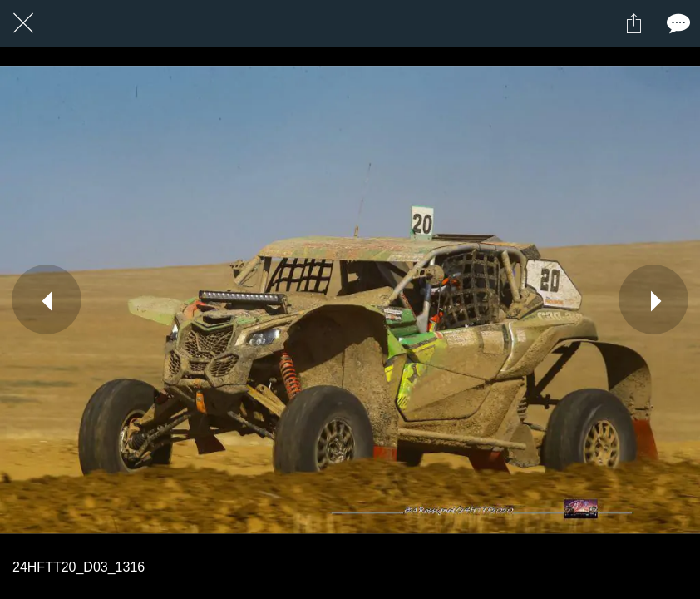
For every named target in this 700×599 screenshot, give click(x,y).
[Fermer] (23, 23)
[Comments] (677, 23)
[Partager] (633, 23)
